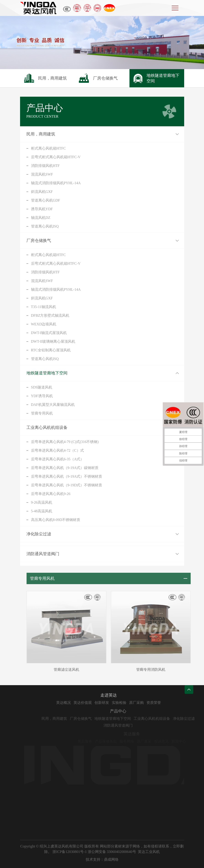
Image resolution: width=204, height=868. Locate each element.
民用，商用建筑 (41, 134)
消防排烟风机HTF (45, 166)
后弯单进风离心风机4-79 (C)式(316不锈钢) (65, 442)
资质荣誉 (163, 703)
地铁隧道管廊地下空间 (47, 373)
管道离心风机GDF (46, 200)
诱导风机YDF (42, 209)
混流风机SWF (42, 174)
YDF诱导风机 (42, 396)
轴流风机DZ (41, 218)
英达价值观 (92, 703)
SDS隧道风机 (42, 387)
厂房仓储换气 (39, 241)
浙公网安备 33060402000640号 (112, 852)
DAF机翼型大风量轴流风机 (53, 405)
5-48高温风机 (42, 511)
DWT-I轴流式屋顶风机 (49, 333)
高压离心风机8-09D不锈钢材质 (56, 520)
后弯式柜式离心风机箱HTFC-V (56, 157)
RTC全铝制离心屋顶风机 (51, 350)
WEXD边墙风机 (44, 324)
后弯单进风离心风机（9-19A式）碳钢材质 (65, 468)
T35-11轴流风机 (44, 307)
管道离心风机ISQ (45, 226)
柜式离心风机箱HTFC (48, 148)
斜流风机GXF (42, 192)
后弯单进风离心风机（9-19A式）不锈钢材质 (67, 476)
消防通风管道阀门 (43, 554)
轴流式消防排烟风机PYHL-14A (56, 183)
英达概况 (73, 703)
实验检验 (129, 703)
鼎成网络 (111, 859)
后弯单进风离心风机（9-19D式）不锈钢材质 (67, 485)
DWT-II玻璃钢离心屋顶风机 (53, 341)
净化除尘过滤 (39, 534)
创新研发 (111, 703)
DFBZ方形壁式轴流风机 (50, 315)
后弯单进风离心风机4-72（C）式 (57, 450)
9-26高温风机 (42, 502)
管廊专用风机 (42, 413)
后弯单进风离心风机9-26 (51, 494)
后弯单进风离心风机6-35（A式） (58, 459)
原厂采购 (146, 703)
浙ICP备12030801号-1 (70, 852)
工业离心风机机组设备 (47, 428)
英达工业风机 (149, 852)
